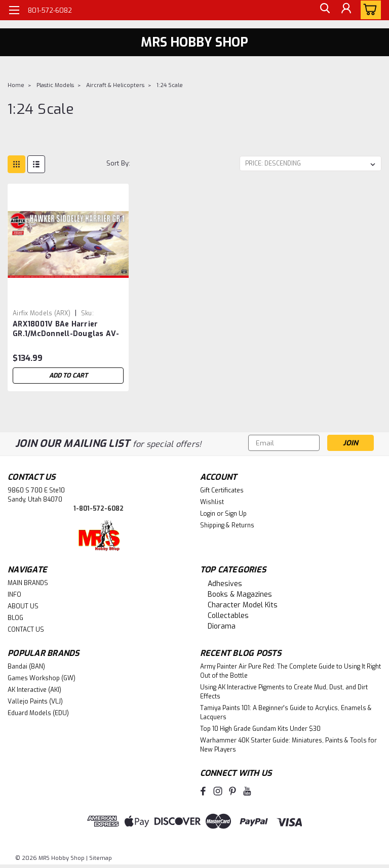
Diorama (222, 626)
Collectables (228, 616)
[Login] (345, 10)
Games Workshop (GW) (42, 678)
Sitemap (101, 858)
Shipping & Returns (227, 525)
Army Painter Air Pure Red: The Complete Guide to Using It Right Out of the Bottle (290, 671)
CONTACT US (26, 630)
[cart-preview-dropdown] (368, 10)
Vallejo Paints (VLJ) (35, 701)
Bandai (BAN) (26, 667)
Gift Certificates (222, 490)
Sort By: (118, 163)
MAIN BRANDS (28, 583)
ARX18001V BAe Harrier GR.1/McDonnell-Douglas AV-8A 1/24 (66, 329)
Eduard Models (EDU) (38, 713)
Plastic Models (55, 85)
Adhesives (225, 584)
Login (208, 514)
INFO (14, 595)
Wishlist (212, 502)
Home (16, 85)
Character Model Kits (243, 605)
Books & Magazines (240, 594)
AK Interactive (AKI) (34, 690)
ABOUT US (23, 606)
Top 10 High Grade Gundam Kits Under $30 (260, 729)
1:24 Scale (170, 85)
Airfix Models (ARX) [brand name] (42, 313)
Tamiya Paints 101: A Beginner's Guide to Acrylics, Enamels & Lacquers (286, 713)
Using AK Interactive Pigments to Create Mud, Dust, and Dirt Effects (284, 692)
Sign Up (236, 514)
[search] (323, 10)
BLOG (15, 618)
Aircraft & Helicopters (115, 85)
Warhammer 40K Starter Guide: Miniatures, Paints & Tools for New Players (288, 745)
